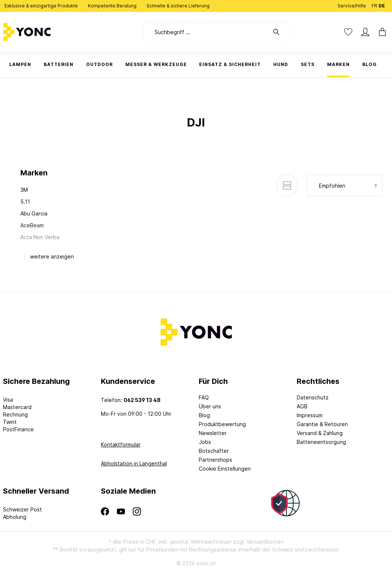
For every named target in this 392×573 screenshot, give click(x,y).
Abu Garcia (34, 213)
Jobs (205, 442)
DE (382, 4)
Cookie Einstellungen (225, 469)
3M (24, 190)
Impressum (310, 415)
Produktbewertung (222, 424)
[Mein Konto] (365, 32)
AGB (302, 406)
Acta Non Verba (40, 237)
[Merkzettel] (348, 32)
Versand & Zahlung (320, 433)
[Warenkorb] (380, 32)
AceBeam (32, 225)
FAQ (204, 397)
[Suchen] (280, 32)
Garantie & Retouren (322, 424)
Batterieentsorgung (321, 442)
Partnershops (215, 460)
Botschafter (214, 451)
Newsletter (213, 433)
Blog (204, 415)
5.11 (25, 202)
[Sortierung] (345, 185)
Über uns (210, 406)
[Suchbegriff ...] (206, 32)
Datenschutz (313, 397)
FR (374, 4)
